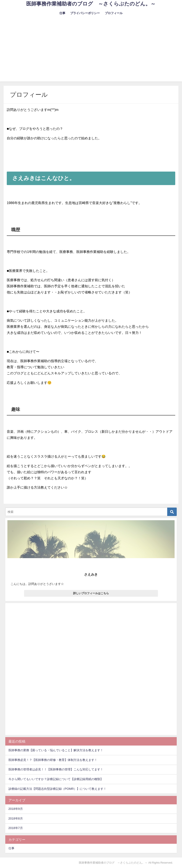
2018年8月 (16, 818)
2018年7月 (16, 828)
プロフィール (114, 13)
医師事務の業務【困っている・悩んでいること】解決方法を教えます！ (56, 750)
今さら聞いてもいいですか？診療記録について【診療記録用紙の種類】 (56, 779)
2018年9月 (16, 809)
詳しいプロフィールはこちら (91, 593)
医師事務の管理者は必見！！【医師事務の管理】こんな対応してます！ (56, 769)
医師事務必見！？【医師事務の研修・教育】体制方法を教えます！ (53, 760)
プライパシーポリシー (85, 13)
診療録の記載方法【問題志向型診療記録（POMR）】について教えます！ (57, 789)
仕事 (62, 13)
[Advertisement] (91, 52)
